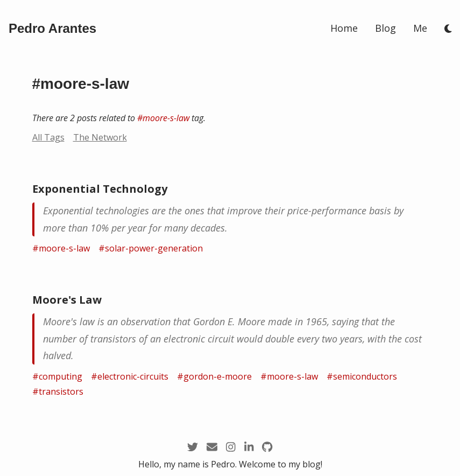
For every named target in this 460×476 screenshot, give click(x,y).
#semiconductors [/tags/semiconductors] (362, 376)
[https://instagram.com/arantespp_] (231, 447)
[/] (52, 29)
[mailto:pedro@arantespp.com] (212, 447)
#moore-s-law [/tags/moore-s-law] (163, 118)
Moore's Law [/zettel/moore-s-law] (67, 300)
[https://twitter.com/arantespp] (193, 447)
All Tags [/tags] (48, 137)
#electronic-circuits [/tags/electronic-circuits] (130, 376)
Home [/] (344, 28)
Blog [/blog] (385, 28)
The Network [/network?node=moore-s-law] (100, 137)
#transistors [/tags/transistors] (58, 391)
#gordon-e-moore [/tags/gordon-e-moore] (214, 376)
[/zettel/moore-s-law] (230, 339)
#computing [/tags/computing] (57, 376)
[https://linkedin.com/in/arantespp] (249, 447)
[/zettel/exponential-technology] (230, 219)
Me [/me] (420, 28)
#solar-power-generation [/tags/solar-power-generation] (151, 248)
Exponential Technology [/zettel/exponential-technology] (100, 189)
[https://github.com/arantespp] (267, 447)
